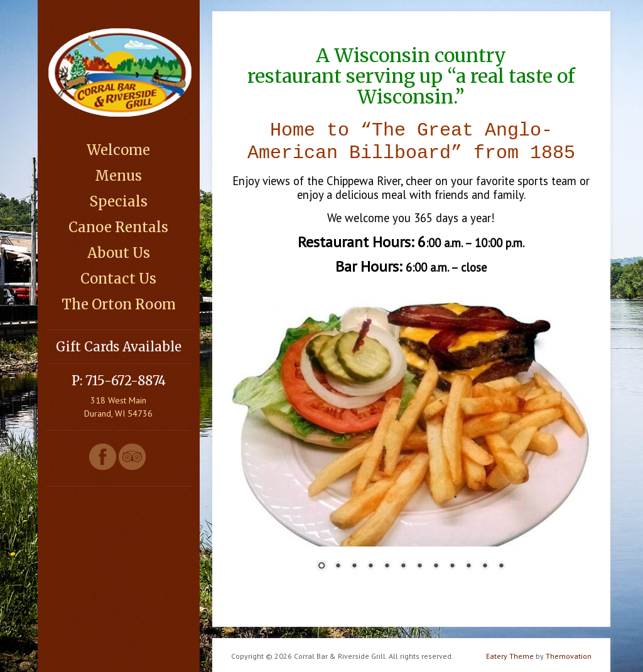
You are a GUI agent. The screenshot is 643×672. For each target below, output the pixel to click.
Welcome (118, 150)
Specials (118, 201)
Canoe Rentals (118, 227)
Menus (118, 176)
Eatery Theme (510, 653)
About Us (119, 253)
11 (485, 564)
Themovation (569, 653)
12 (501, 564)
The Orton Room (119, 304)
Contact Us (118, 279)
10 (468, 564)
